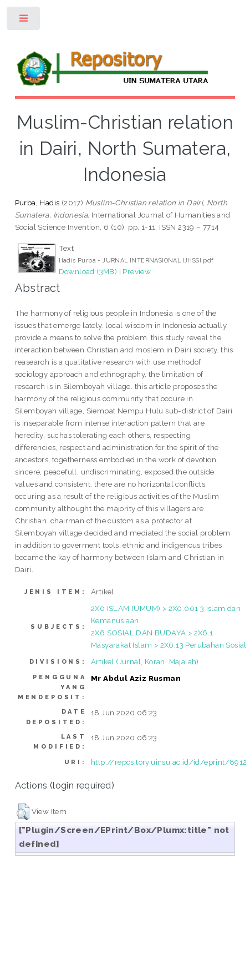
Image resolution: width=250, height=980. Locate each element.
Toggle (24, 21)
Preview (137, 271)
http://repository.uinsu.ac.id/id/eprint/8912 (169, 762)
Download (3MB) (88, 271)
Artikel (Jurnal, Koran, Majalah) (145, 661)
